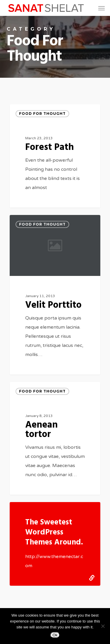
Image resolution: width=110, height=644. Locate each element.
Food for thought (42, 114)
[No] (103, 626)
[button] (101, 8)
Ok (55, 635)
